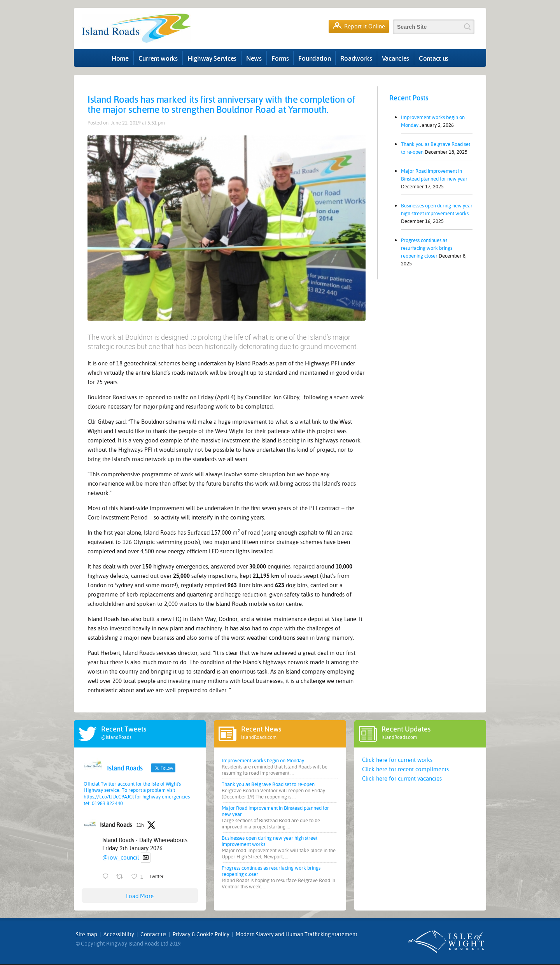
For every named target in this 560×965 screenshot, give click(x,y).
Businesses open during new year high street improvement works (437, 210)
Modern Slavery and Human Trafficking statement (297, 934)
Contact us (434, 58)
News (254, 58)
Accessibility (119, 934)
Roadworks (356, 58)
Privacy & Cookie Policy (201, 934)
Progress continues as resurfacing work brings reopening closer (427, 248)
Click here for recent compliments (405, 769)
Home (120, 58)
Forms (280, 58)
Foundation (314, 58)
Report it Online (359, 26)
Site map (87, 934)
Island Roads (116, 825)
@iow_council (121, 858)
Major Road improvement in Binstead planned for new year (434, 175)
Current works (158, 58)
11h (140, 825)
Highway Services (212, 58)
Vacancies (395, 58)
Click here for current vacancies (402, 779)
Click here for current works (397, 760)
